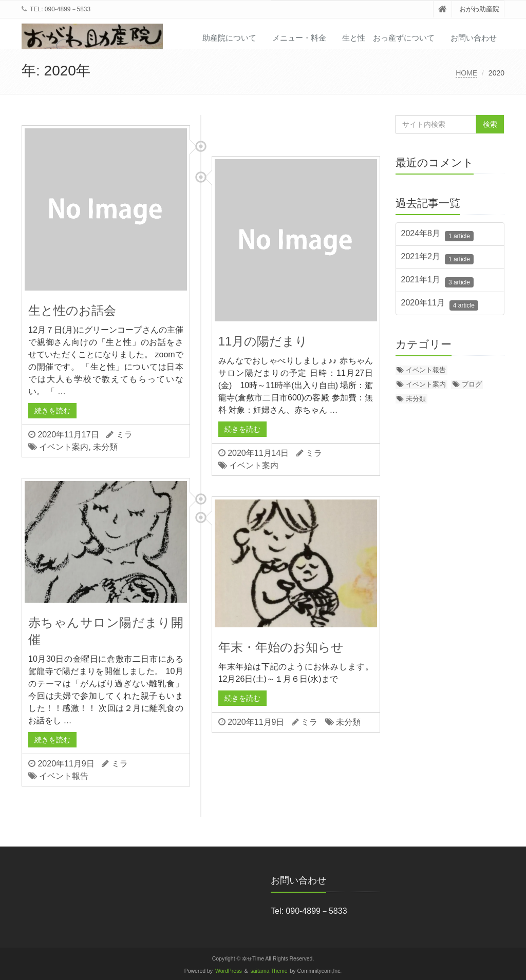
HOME (466, 73)
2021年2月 (437, 258)
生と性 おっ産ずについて (388, 38)
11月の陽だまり (263, 341)
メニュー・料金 (299, 38)
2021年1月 (437, 281)
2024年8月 (437, 235)
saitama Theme (269, 971)
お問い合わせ (474, 38)
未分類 (105, 447)
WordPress (229, 971)
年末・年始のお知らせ (281, 647)
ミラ (124, 435)
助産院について (229, 38)
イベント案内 (64, 447)
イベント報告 (64, 776)
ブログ (472, 384)
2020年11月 (440, 304)
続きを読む (52, 411)
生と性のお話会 (72, 310)
